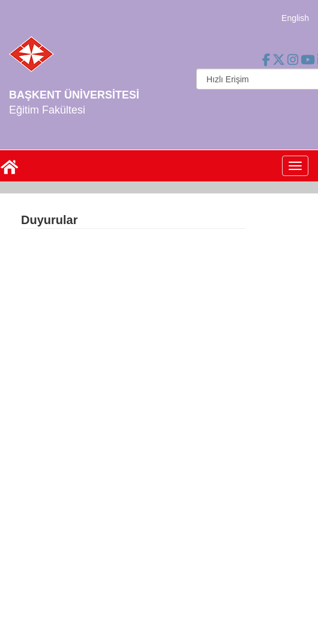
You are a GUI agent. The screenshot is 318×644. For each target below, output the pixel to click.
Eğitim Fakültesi (47, 110)
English (295, 18)
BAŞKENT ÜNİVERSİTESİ (74, 95)
